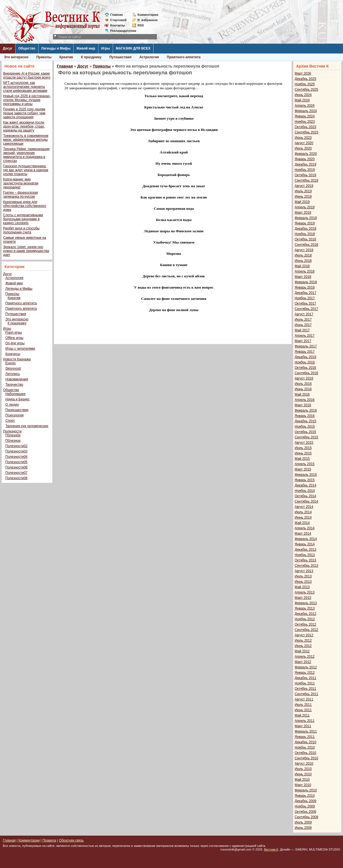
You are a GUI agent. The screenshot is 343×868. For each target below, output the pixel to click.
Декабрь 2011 (305, 678)
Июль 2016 (303, 384)
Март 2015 (303, 469)
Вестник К (271, 849)
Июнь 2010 (303, 774)
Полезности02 (16, 446)
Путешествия (120, 57)
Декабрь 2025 (305, 79)
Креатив (66, 57)
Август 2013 (304, 571)
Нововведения (17, 379)
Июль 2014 (303, 512)
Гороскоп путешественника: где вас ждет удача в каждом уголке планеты (26, 170)
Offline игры (14, 338)
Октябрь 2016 (305, 368)
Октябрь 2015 (305, 432)
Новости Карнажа (17, 359)
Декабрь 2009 (305, 801)
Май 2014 (302, 523)
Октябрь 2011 (305, 689)
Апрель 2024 (305, 106)
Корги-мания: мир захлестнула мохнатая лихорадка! (21, 183)
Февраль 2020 (306, 154)
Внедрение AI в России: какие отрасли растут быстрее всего (27, 75)
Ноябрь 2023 (305, 122)
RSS (141, 25)
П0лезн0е (13, 435)
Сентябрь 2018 (306, 245)
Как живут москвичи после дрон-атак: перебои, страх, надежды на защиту (24, 126)
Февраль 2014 (306, 539)
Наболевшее (15, 394)
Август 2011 (304, 699)
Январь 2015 (305, 480)
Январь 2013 (305, 608)
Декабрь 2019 (305, 164)
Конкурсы (13, 354)
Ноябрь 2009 (305, 806)
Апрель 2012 (305, 657)
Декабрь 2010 (305, 742)
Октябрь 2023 (305, 127)
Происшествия (17, 410)
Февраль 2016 (306, 410)
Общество (27, 48)
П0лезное (13, 441)
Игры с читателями (20, 349)
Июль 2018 (303, 255)
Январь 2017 (305, 352)
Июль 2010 (303, 769)
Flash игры (14, 333)
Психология (14, 415)
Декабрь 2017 (305, 293)
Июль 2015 (303, 448)
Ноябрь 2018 (305, 234)
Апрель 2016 (305, 400)
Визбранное (148, 20)
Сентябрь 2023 (306, 132)
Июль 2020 (303, 148)
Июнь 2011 (303, 710)
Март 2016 (303, 405)
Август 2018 (304, 250)
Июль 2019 (303, 191)
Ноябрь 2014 (305, 491)
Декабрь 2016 (305, 357)
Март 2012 (303, 662)
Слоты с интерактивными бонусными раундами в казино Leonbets (23, 219)
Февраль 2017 (306, 346)
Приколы (44, 57)
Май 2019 (302, 202)
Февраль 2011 (306, 731)
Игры (106, 48)
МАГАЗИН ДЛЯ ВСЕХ (133, 48)
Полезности (12, 431)
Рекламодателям (121, 31)
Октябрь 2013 (305, 560)
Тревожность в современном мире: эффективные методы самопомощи (26, 140)
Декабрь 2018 (305, 229)
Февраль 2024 (306, 111)
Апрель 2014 (305, 528)
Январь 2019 (305, 223)
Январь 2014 (305, 544)
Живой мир (86, 48)
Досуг (8, 48)
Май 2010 (302, 780)
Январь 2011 (305, 737)
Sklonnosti (13, 369)
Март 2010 (303, 785)
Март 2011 (303, 726)
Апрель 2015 (305, 464)
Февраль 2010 (306, 790)
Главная (117, 15)
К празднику (91, 57)
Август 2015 (304, 443)
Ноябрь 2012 (305, 619)
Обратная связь (71, 840)
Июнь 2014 (303, 517)
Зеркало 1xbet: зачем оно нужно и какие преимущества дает (26, 251)
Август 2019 (304, 186)
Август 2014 (304, 507)
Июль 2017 (303, 320)
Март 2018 (303, 277)
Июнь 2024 (303, 95)
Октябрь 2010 (305, 753)
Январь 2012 (305, 673)
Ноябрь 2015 (305, 427)
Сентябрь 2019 (306, 180)
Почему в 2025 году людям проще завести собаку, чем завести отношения (24, 113)
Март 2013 (303, 598)
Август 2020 (304, 143)
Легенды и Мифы (56, 48)
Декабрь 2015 (305, 421)
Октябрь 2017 (305, 304)
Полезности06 (16, 467)
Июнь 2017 (303, 325)
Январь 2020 (305, 159)
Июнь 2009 (303, 828)
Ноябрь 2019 (305, 170)
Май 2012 (302, 651)
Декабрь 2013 (305, 550)
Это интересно (16, 57)
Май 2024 (302, 100)
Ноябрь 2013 (305, 555)
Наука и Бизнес (17, 399)
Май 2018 (302, 266)
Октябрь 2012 (305, 624)
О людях (12, 405)
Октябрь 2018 (305, 239)
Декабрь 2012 (305, 614)
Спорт (10, 421)
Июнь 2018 (303, 261)
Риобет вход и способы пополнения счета (21, 230)
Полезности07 (16, 473)
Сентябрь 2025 (306, 90)
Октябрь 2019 (305, 175)
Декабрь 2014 (305, 485)
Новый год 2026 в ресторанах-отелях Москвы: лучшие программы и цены (27, 100)
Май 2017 (302, 330)
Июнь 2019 (303, 197)
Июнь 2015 (303, 453)
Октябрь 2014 (305, 496)
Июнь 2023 (303, 138)
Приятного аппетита (184, 57)
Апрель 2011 (305, 721)
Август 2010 (304, 764)
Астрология (149, 57)
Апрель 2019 (305, 207)
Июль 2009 (303, 822)
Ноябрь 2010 (305, 747)
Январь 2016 (305, 416)
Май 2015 (302, 459)
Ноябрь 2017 (305, 298)
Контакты (118, 25)
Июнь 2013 (303, 582)
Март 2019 (303, 213)
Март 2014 (303, 534)
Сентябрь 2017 (306, 309)
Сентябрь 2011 (306, 694)
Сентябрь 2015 (306, 437)
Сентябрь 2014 (306, 501)
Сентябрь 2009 (306, 817)
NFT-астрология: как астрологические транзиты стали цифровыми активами (25, 87)
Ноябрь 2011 (305, 683)
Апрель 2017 (305, 336)
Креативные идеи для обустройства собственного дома (25, 206)
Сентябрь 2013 (306, 566)
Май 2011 (302, 715)
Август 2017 (304, 314)
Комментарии (148, 15)
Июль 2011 (303, 705)
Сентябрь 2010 (306, 758)
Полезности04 (16, 457)
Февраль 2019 (306, 218)
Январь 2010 (305, 796)
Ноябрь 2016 (305, 362)
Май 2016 (302, 394)
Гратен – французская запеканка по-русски (21, 195)
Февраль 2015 (306, 475)
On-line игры (15, 343)
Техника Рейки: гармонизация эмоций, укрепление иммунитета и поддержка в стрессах (26, 155)
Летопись (13, 374)
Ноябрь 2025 (305, 84)
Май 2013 (302, 587)
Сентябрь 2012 (306, 630)
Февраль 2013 (306, 603)
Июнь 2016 (303, 389)
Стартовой (118, 20)
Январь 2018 (305, 287)
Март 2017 (303, 341)
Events (11, 363)
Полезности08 (16, 478)
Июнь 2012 (303, 646)
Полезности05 (16, 462)
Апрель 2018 (305, 271)
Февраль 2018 (306, 282)
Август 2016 (304, 378)
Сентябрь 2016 (306, 373)
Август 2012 (304, 635)
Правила (49, 840)
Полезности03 (16, 451)
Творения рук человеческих (27, 426)
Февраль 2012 (306, 667)
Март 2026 (303, 73)
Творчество (14, 385)
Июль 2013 (303, 576)
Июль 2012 (303, 641)
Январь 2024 (305, 116)
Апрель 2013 (305, 592)
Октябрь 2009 (305, 812)
